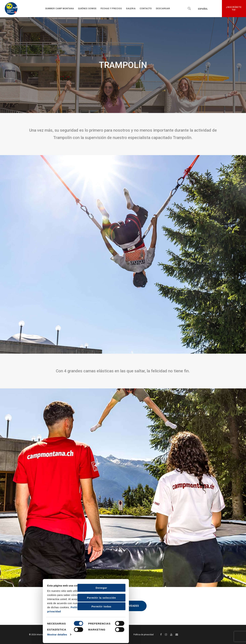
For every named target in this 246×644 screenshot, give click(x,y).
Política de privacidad (143, 635)
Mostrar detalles (16, 634)
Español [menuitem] (203, 9)
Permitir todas (60, 606)
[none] (207, 9)
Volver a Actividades (123, 606)
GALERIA (131, 9)
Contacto (146, 9)
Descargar (163, 9)
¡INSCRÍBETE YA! (235, 9)
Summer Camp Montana (60, 9)
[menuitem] (207, 9)
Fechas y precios (111, 9)
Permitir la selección (60, 597)
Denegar (60, 587)
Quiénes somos (87, 9)
